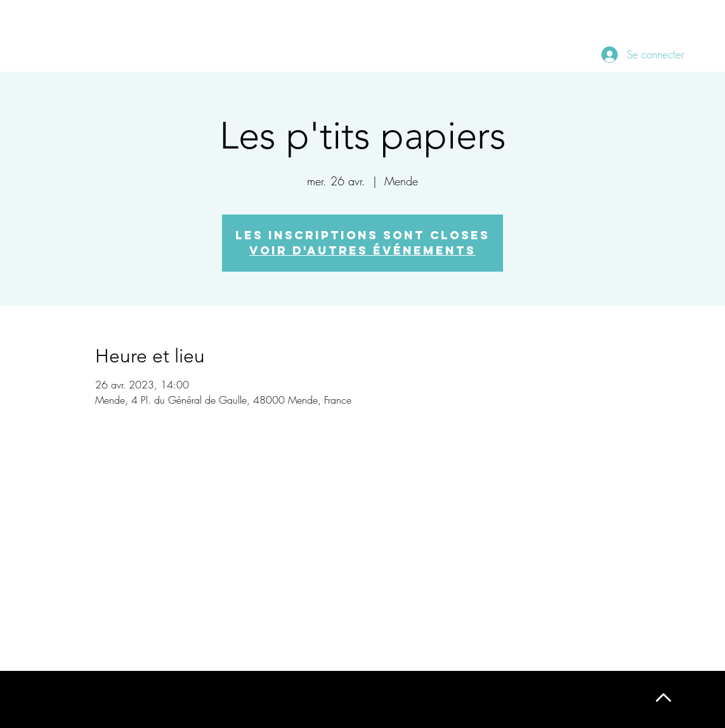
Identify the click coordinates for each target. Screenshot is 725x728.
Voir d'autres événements (362, 250)
